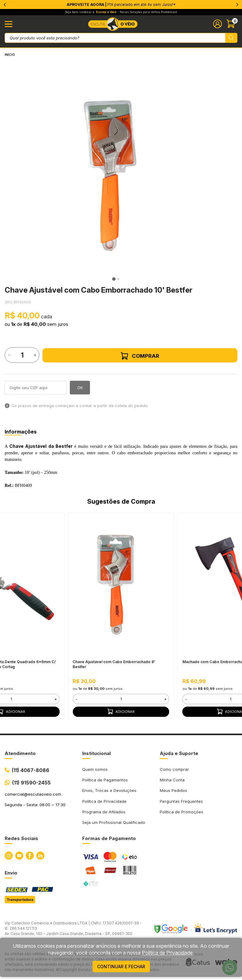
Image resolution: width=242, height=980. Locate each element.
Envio (11, 873)
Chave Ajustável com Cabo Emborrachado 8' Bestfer (114, 664)
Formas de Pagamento (109, 838)
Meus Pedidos (173, 790)
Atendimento (20, 753)
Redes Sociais (21, 838)
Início (10, 55)
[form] (121, 699)
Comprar (140, 356)
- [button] (77, 699)
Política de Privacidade (104, 801)
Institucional (96, 753)
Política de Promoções (181, 812)
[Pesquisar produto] (231, 38)
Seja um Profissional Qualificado (114, 822)
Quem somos (95, 769)
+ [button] (56, 699)
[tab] (114, 279)
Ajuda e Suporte (179, 753)
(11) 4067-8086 (31, 770)
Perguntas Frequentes (181, 801)
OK (80, 388)
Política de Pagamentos (105, 780)
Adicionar (121, 712)
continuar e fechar (121, 967)
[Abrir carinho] (232, 24)
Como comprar (174, 769)
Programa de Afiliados (104, 812)
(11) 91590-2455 (31, 783)
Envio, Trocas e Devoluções (109, 790)
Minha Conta (172, 780)
